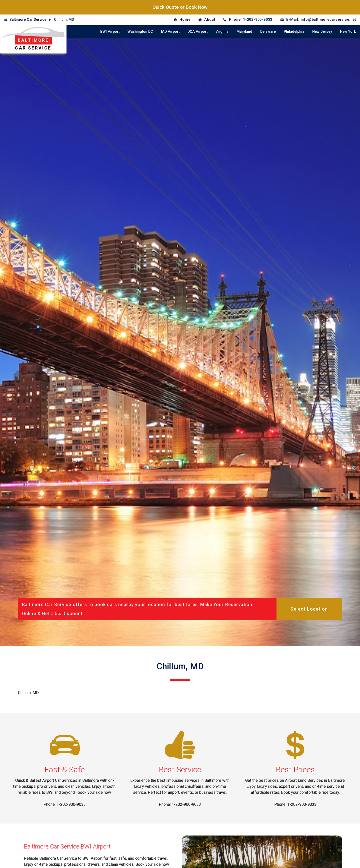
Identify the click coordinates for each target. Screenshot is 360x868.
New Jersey (322, 32)
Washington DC (140, 32)
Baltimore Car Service (28, 20)
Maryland (244, 32)
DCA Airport (197, 32)
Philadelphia (294, 32)
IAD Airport (170, 32)
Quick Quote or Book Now (180, 7)
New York (348, 32)
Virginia (222, 32)
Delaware (268, 32)
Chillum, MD (64, 20)
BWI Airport (110, 32)
